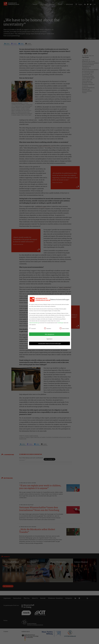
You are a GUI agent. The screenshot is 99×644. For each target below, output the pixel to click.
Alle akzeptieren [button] (50, 334)
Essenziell (32, 328)
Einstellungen (60, 323)
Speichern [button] (49, 339)
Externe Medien (64, 328)
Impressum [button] (57, 347)
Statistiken (48, 328)
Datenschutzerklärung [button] (50, 347)
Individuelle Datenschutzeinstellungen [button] (50, 343)
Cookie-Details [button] (43, 347)
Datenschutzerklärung (34, 323)
